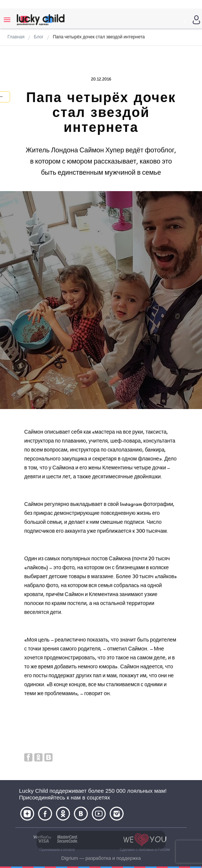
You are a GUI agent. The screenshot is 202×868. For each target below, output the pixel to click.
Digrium (70, 858)
